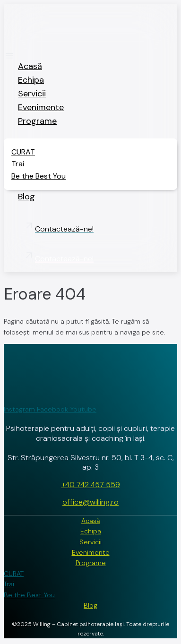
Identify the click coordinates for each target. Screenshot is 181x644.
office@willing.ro (90, 502)
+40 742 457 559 (91, 485)
